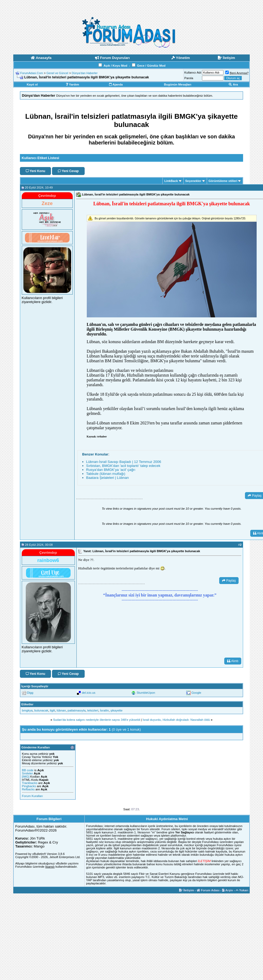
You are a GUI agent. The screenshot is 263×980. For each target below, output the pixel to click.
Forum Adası (208, 890)
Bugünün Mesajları (178, 84)
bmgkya (27, 710)
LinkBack (171, 181)
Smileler (28, 773)
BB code (28, 770)
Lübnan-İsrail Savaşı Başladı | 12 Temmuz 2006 (124, 462)
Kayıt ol (32, 84)
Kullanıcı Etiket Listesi (40, 158)
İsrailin (104, 710)
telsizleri (93, 710)
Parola (189, 78)
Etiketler (27, 704)
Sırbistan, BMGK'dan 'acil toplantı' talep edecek (123, 466)
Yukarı (242, 890)
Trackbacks (30, 783)
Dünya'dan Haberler (85, 73)
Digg (30, 693)
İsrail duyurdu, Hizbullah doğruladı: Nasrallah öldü (176, 720)
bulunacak (41, 710)
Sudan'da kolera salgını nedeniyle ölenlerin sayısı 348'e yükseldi (97, 720)
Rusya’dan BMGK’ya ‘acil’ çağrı (111, 470)
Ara (233, 84)
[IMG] (26, 777)
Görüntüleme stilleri (223, 181)
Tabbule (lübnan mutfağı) (106, 474)
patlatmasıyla (77, 710)
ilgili (52, 710)
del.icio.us (89, 693)
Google (196, 693)
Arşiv (228, 890)
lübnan (61, 710)
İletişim (187, 890)
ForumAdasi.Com (32, 73)
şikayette (116, 710)
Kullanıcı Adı (193, 73)
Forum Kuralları (33, 796)
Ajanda (116, 84)
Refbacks (28, 789)
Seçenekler (193, 181)
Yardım (72, 84)
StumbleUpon (146, 693)
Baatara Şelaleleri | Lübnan (108, 478)
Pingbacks (29, 786)
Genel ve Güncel (57, 73)
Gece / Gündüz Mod (151, 66)
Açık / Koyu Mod (115, 66)
